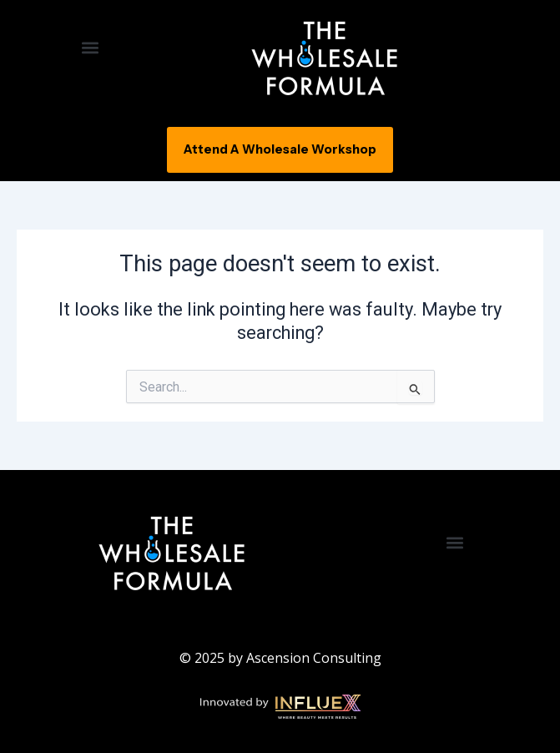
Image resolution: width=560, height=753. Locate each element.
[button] (90, 47)
